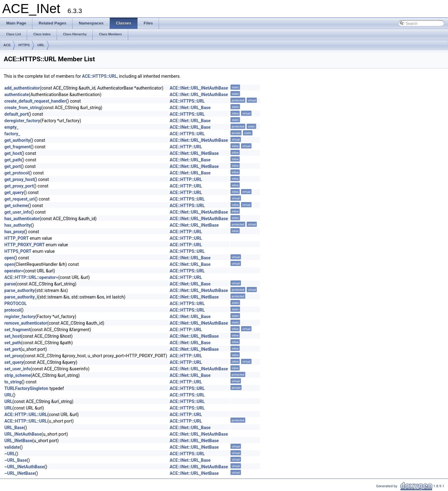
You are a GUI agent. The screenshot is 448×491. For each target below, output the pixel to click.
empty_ (12, 127)
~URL (10, 454)
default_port (16, 114)
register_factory (20, 317)
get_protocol (17, 173)
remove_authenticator (26, 323)
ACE (7, 45)
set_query (14, 362)
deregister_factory (22, 121)
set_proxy (14, 356)
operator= (14, 271)
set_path (13, 343)
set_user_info (17, 369)
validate (12, 447)
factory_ (12, 134)
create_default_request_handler (35, 101)
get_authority (17, 140)
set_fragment (17, 330)
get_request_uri (19, 199)
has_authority (18, 225)
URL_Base (14, 428)
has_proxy (14, 232)
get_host (13, 153)
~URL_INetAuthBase (24, 467)
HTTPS (24, 45)
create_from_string (23, 108)
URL (41, 45)
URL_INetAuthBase (23, 434)
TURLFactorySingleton (26, 388)
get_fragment (17, 147)
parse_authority (20, 290)
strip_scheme (17, 375)
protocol (12, 310)
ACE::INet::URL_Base (190, 108)
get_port (13, 166)
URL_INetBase (18, 441)
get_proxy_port (19, 186)
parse (10, 284)
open (9, 258)
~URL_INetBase (20, 473)
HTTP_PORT (16, 238)
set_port (12, 349)
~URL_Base (16, 460)
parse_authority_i (21, 297)
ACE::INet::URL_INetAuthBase (199, 88)
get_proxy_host (19, 179)
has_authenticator (22, 219)
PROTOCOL (16, 303)
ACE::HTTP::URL (186, 147)
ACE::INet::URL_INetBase (194, 153)
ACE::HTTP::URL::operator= (31, 277)
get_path (13, 160)
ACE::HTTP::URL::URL (26, 415)
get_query (14, 192)
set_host (13, 336)
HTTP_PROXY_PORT (25, 245)
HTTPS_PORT (18, 251)
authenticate (17, 95)
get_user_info (18, 212)
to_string (13, 382)
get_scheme (16, 206)
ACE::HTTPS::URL (99, 76)
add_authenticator (22, 88)
